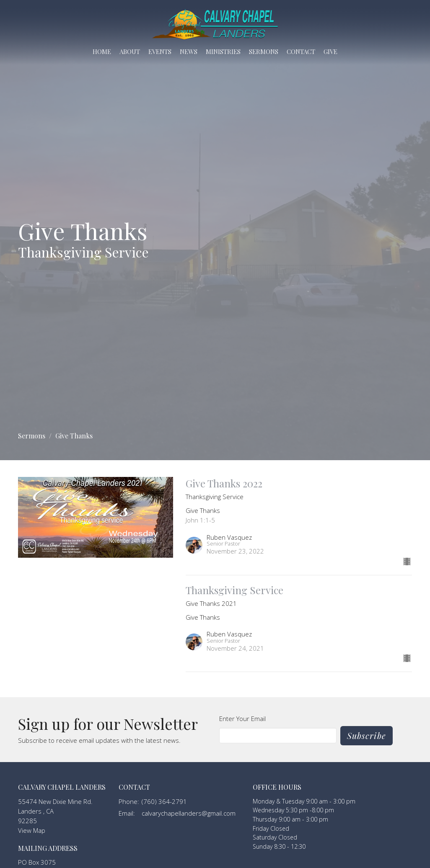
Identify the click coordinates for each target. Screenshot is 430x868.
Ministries (223, 52)
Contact (301, 52)
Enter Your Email (242, 719)
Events (160, 52)
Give (330, 52)
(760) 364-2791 (164, 801)
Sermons (264, 52)
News (189, 52)
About (130, 52)
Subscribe (367, 735)
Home (102, 52)
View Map (32, 830)
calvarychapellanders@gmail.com (189, 813)
